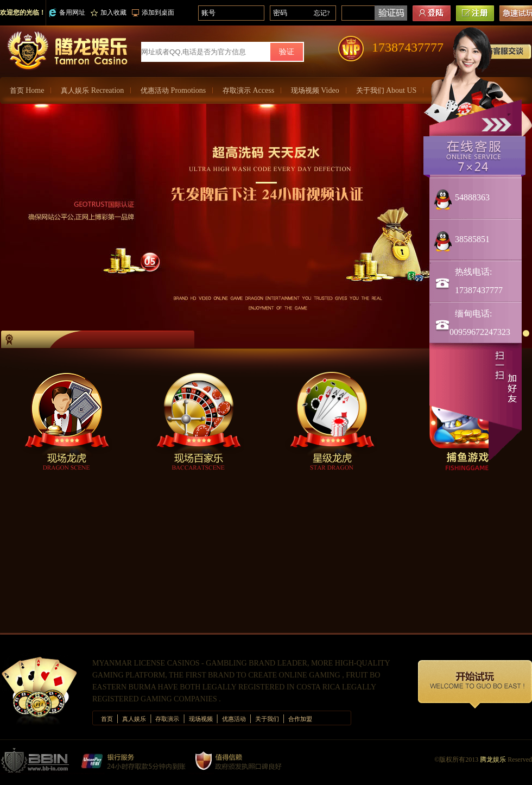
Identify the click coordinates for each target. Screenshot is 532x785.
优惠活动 (173, 90)
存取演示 (248, 90)
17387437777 (408, 47)
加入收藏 (109, 12)
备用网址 (67, 13)
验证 (287, 52)
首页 (27, 90)
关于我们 (387, 90)
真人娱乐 (92, 90)
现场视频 (315, 90)
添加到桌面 (153, 12)
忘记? (322, 13)
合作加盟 (300, 719)
